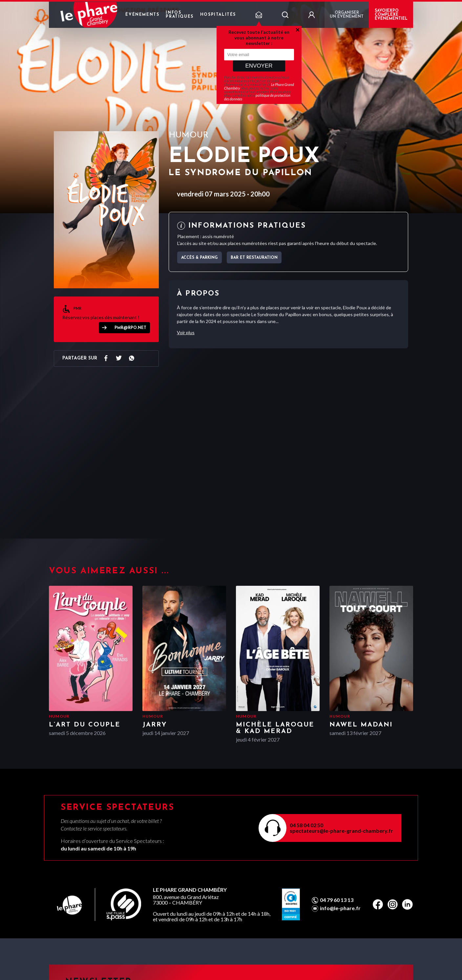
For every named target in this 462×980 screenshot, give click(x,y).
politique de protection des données (257, 97)
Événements (142, 15)
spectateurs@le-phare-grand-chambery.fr (341, 831)
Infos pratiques (179, 15)
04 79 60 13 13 (337, 900)
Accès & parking (199, 258)
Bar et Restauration (254, 258)
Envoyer (259, 66)
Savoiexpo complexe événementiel (391, 15)
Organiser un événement (347, 15)
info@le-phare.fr (340, 908)
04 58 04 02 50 (306, 825)
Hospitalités (218, 15)
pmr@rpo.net (130, 328)
